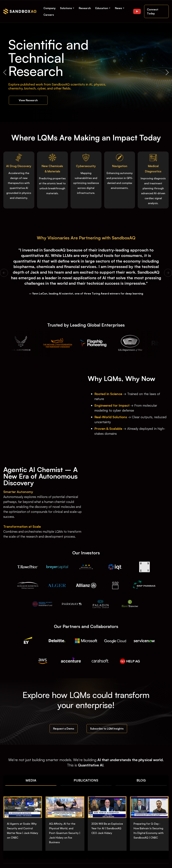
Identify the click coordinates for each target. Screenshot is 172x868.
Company (50, 8)
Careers (49, 15)
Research (85, 8)
